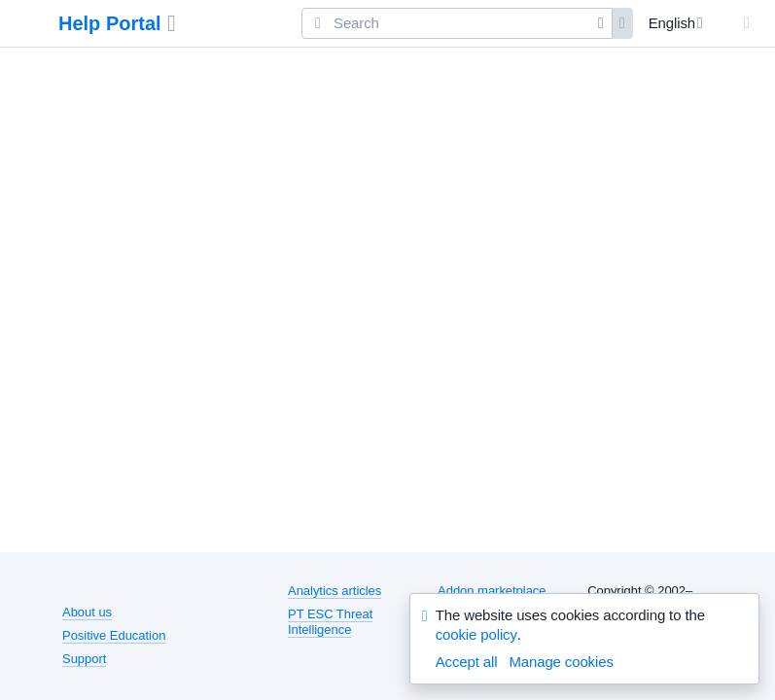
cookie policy (476, 634)
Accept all (467, 662)
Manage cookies (561, 662)
